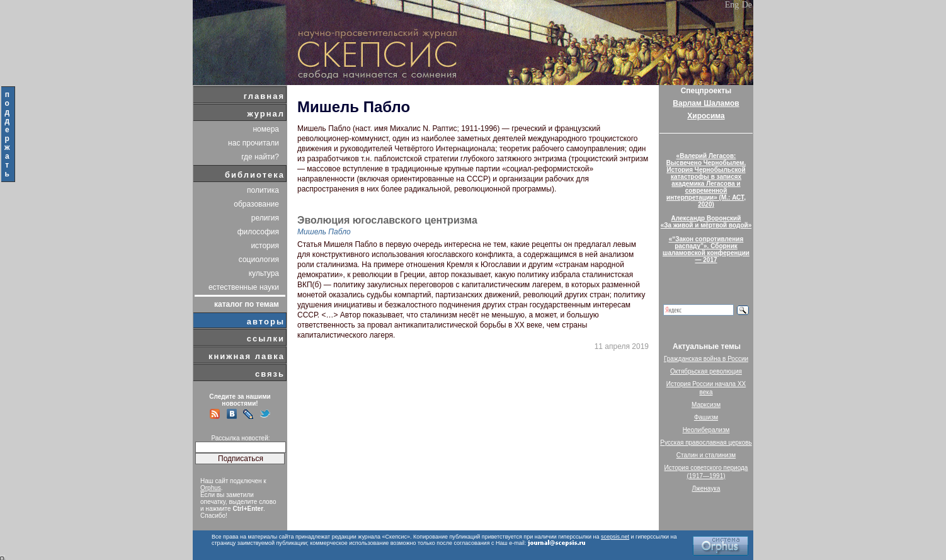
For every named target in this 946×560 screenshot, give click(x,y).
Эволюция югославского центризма (387, 220)
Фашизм (706, 417)
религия (265, 218)
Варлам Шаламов (706, 103)
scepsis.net (615, 537)
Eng (732, 5)
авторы (266, 322)
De (747, 5)
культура (264, 273)
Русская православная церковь (706, 443)
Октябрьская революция (706, 371)
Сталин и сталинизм (706, 455)
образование (256, 204)
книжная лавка (247, 356)
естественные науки (244, 287)
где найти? (260, 157)
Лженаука (706, 489)
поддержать (8, 134)
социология (259, 260)
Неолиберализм (706, 430)
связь (270, 374)
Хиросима (706, 116)
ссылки (266, 339)
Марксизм (706, 405)
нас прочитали (254, 143)
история (265, 246)
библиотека (255, 175)
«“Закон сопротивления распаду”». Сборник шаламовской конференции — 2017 (706, 249)
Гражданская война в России (706, 359)
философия (258, 232)
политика (263, 190)
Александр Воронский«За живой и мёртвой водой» (706, 222)
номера (266, 129)
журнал (266, 114)
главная (264, 96)
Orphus (211, 488)
